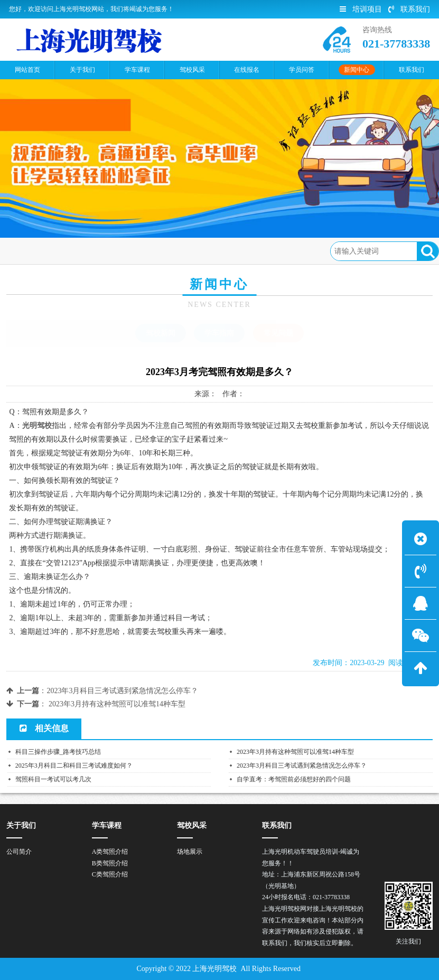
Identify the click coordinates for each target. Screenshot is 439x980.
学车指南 (219, 333)
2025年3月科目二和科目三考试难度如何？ (74, 766)
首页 (54, 251)
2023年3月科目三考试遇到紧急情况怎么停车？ (122, 691)
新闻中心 (89, 251)
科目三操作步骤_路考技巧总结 (58, 752)
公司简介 (19, 852)
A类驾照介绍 (110, 852)
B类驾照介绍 (110, 863)
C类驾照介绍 (110, 874)
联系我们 (409, 9)
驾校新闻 (161, 333)
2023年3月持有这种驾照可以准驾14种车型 (117, 704)
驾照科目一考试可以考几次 (53, 779)
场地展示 (190, 852)
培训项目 (361, 9)
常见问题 (132, 251)
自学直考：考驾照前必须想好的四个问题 (294, 779)
